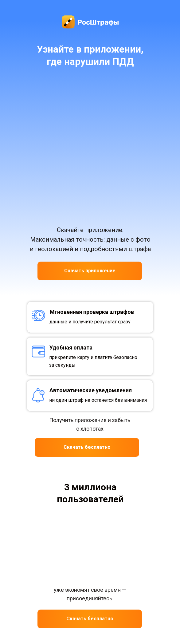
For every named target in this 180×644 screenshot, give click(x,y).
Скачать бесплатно (87, 447)
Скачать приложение (90, 271)
